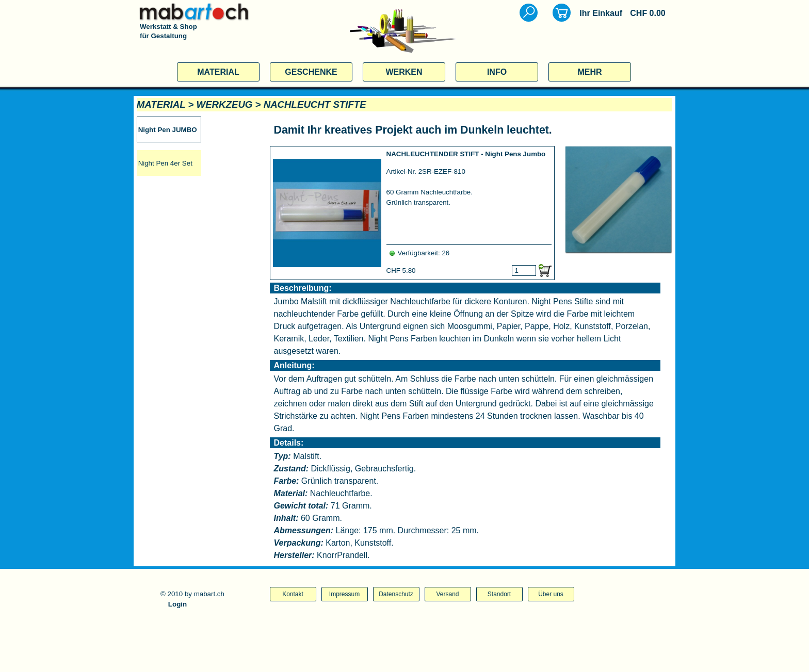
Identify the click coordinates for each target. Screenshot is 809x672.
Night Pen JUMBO (168, 130)
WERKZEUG (225, 104)
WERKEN (404, 72)
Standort (499, 594)
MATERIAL (218, 72)
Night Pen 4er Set (165, 163)
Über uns (551, 594)
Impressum (344, 594)
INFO (497, 72)
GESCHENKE (311, 72)
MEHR (589, 72)
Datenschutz (396, 594)
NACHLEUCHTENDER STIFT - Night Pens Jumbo (466, 154)
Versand (447, 594)
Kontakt (293, 594)
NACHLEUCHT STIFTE (315, 104)
